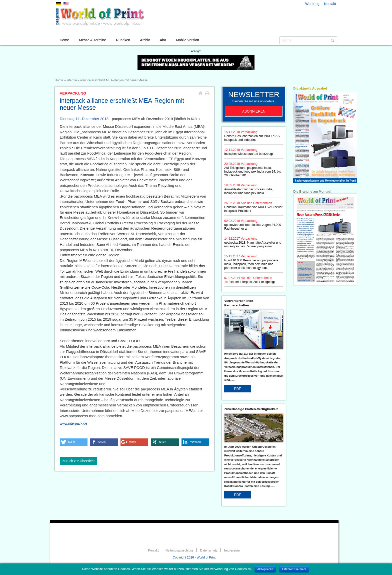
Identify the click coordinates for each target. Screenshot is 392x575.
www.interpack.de (73, 423)
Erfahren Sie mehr (294, 569)
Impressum (232, 550)
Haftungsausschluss (179, 550)
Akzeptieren (265, 569)
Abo (163, 40)
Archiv (145, 40)
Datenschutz (209, 550)
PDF (237, 389)
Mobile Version (187, 40)
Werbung (312, 4)
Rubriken (123, 40)
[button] (74, 442)
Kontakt (330, 4)
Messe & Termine (92, 40)
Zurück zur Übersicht (78, 461)
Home (64, 40)
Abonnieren (254, 111)
